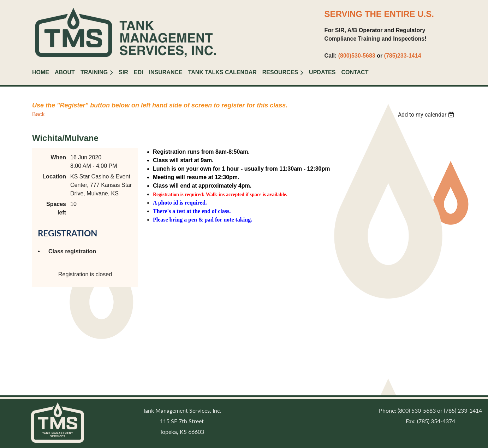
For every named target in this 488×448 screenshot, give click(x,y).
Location (54, 176)
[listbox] (427, 115)
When (58, 157)
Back (38, 114)
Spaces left (56, 208)
